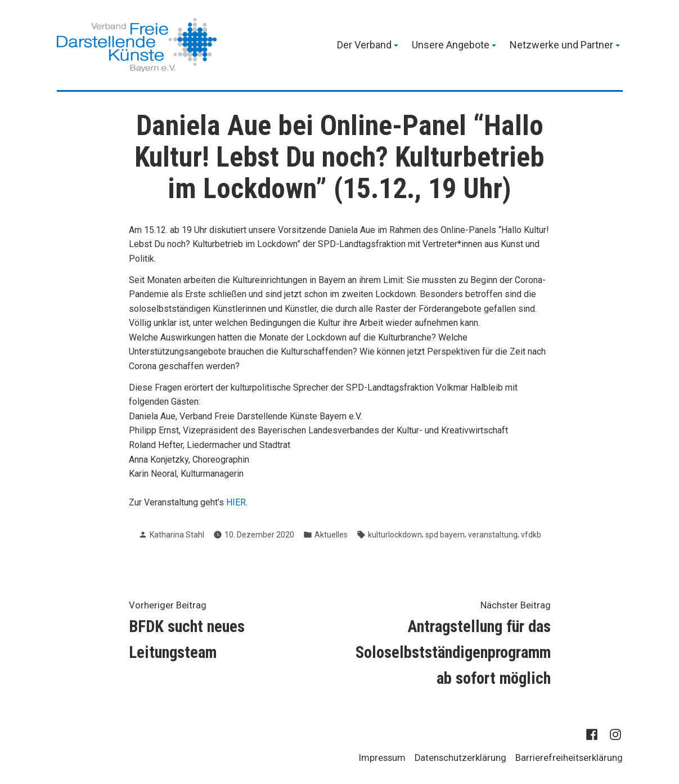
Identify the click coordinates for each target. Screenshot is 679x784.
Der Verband (364, 46)
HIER (236, 502)
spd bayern (445, 535)
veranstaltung (493, 535)
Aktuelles (331, 535)
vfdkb (531, 535)
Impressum (382, 758)
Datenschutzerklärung (460, 758)
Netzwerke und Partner (561, 46)
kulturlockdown (395, 535)
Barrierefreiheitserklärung (569, 758)
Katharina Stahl (177, 535)
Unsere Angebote (451, 46)
